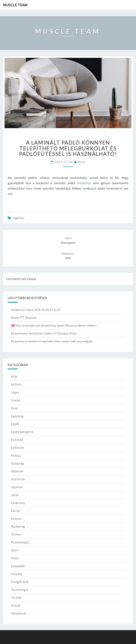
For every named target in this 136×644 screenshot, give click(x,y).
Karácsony (18, 503)
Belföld (16, 384)
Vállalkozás (19, 613)
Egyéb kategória (22, 432)
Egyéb (15, 424)
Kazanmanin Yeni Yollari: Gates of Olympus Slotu (44, 333)
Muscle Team (15, 5)
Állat (14, 376)
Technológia (19, 590)
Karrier (16, 511)
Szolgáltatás (20, 582)
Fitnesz (16, 455)
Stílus (15, 558)
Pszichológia (20, 542)
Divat (14, 408)
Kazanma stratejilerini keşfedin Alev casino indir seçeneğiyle (52, 341)
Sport (15, 550)
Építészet (18, 448)
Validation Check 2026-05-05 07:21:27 (36, 310)
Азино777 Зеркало (24, 317)
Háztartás (18, 479)
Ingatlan (18, 218)
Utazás (16, 605)
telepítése (84, 183)
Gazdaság (17, 463)
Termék (16, 597)
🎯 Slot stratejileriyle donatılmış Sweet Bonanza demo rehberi (54, 325)
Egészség (17, 416)
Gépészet (17, 471)
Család (15, 400)
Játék (15, 495)
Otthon (16, 534)
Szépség (17, 574)
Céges (15, 392)
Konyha (16, 519)
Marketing (18, 526)
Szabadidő (18, 566)
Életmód (17, 440)
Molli (82, 162)
